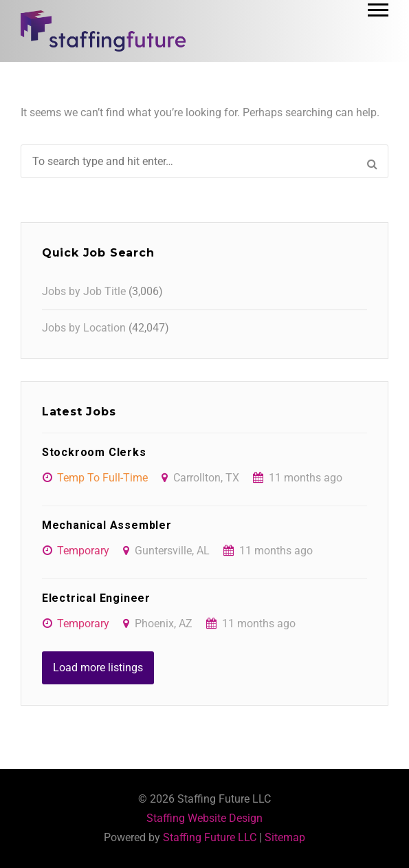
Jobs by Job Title (84, 291)
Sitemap (285, 837)
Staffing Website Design (204, 818)
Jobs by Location (84, 328)
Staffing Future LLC (210, 837)
